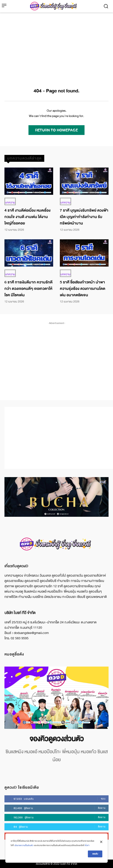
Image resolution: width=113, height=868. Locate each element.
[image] (56, 698)
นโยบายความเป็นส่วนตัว (24, 845)
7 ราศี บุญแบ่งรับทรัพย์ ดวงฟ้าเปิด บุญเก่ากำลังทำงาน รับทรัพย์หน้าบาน (84, 217)
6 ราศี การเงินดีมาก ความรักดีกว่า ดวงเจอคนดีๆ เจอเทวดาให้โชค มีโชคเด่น (28, 289)
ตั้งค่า (87, 845)
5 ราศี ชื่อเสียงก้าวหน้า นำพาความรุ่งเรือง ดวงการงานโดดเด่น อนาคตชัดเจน (83, 289)
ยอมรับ (95, 854)
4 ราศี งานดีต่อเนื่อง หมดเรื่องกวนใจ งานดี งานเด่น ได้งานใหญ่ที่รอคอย (27, 217)
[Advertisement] (56, 45)
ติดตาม (102, 808)
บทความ (10, 203)
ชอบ (103, 799)
